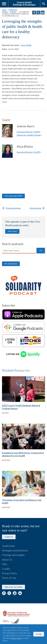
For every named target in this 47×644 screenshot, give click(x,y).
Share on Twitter (38, 13)
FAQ (4, 564)
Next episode (37, 208)
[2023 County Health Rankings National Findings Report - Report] (23, 397)
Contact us (9, 537)
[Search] (19, 251)
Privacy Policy (9, 573)
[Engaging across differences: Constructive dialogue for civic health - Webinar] (23, 445)
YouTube (15, 593)
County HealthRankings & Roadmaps (24, 3)
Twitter (9, 593)
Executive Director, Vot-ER (29, 152)
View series (12, 231)
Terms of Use (9, 578)
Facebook (4, 593)
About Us (7, 560)
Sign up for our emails (13, 587)
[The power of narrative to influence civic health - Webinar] (23, 492)
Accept (39, 634)
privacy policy (16, 638)
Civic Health (26, 45)
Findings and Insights (13, 555)
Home (4, 10)
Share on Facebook (34, 13)
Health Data (8, 546)
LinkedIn (20, 593)
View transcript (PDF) (13, 196)
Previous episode (11, 208)
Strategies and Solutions (15, 550)
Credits (6, 569)
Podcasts (13, 12)
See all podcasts (11, 264)
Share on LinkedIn (43, 13)
